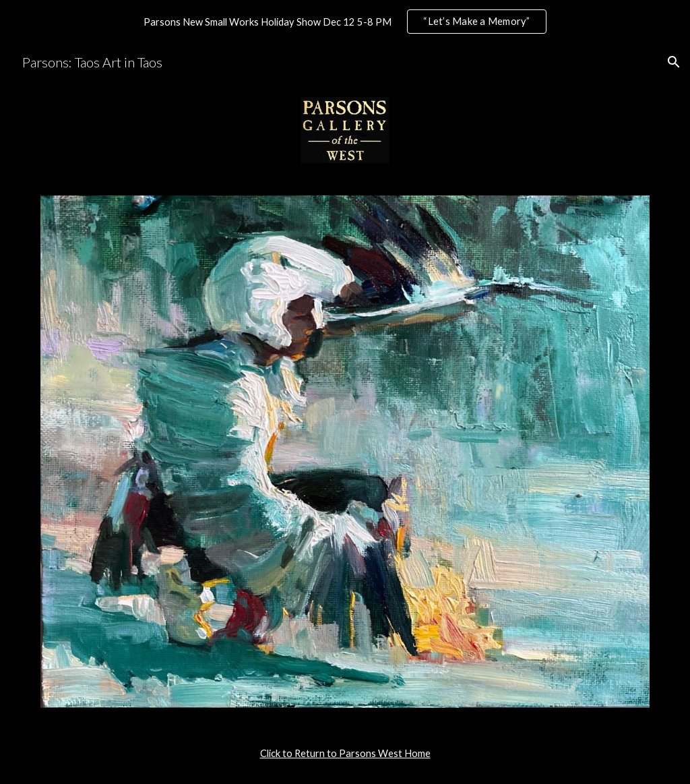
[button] (674, 62)
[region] (345, 22)
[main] (345, 754)
